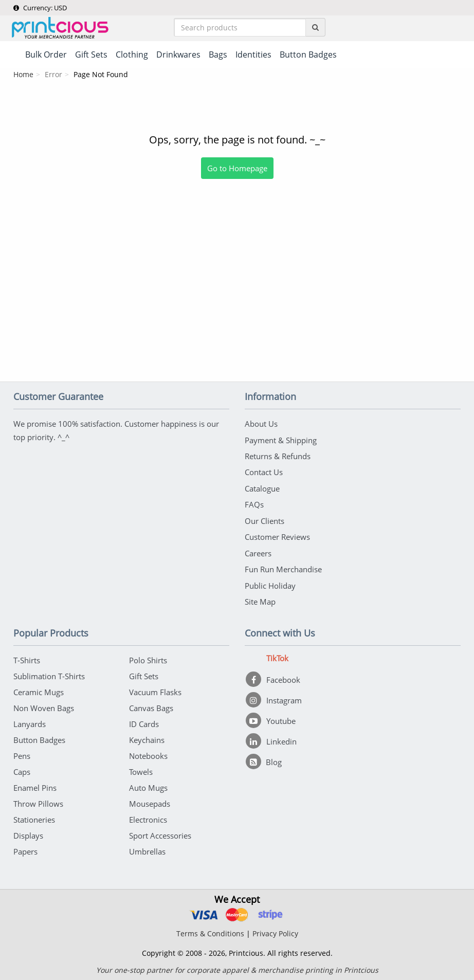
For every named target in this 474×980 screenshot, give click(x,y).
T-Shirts (27, 658)
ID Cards (144, 722)
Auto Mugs (148, 786)
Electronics (148, 818)
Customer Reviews (277, 536)
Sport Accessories (160, 833)
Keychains (147, 738)
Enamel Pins (35, 786)
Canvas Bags (151, 706)
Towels (141, 770)
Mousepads (150, 802)
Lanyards (30, 722)
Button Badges (39, 738)
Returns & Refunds (278, 456)
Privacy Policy (275, 931)
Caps (22, 770)
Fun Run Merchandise (283, 568)
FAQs (254, 504)
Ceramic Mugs (39, 690)
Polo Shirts (148, 658)
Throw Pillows (38, 802)
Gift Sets (144, 674)
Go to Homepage (237, 169)
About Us (261, 424)
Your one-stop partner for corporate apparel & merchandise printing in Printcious (237, 968)
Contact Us (264, 472)
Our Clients (265, 520)
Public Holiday (270, 584)
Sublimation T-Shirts (49, 674)
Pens (22, 754)
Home (23, 75)
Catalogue (262, 488)
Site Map (260, 600)
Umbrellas (147, 849)
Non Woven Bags (44, 706)
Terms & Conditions (210, 931)
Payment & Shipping (281, 440)
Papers (25, 849)
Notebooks (148, 754)
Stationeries (34, 818)
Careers (258, 552)
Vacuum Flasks (155, 690)
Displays (28, 833)
